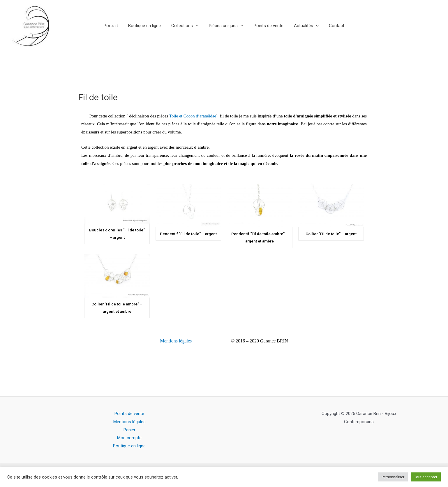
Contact (332, 26)
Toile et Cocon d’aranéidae (193, 116)
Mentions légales (176, 341)
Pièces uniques (226, 26)
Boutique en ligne (148, 26)
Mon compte (129, 438)
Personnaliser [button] (393, 477)
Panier (129, 430)
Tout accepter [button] (426, 477)
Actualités (303, 26)
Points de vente (267, 26)
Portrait (116, 26)
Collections (187, 26)
